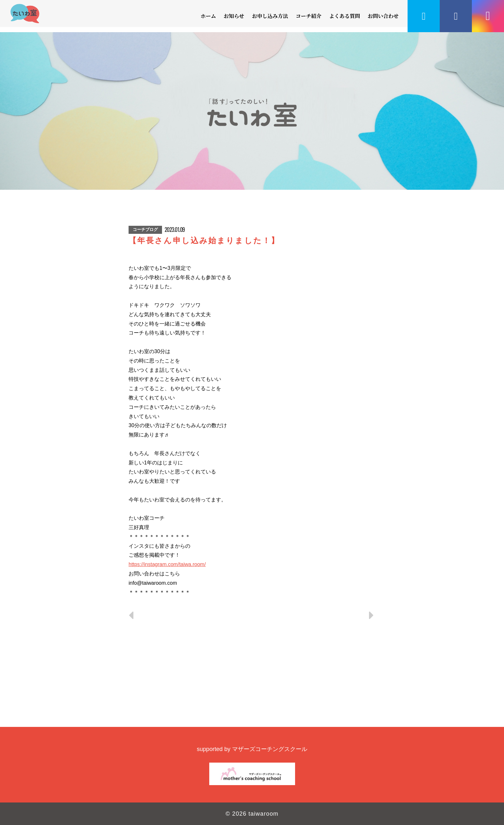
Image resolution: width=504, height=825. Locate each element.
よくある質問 (345, 16)
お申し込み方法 (270, 16)
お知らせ (234, 16)
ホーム (208, 16)
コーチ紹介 (309, 16)
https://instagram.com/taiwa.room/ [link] (167, 564)
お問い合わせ (383, 16)
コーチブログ (145, 229)
